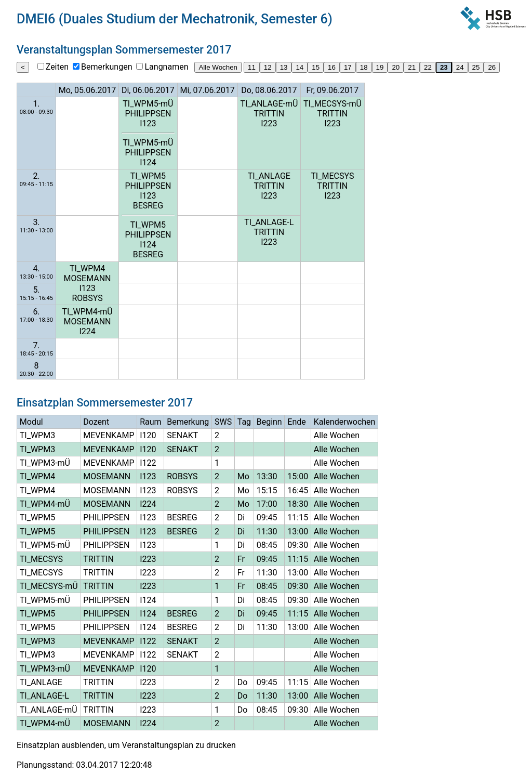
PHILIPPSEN (148, 114)
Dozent (96, 422)
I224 (87, 331)
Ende (296, 422)
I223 (269, 123)
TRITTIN (269, 114)
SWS (223, 422)
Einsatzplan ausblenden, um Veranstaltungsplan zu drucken (126, 745)
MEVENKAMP (109, 435)
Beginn (269, 422)
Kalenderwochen (345, 422)
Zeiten (57, 67)
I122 (148, 463)
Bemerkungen (107, 67)
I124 (148, 162)
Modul (31, 422)
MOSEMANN (88, 278)
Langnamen (166, 67)
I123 (148, 123)
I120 (148, 435)
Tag (244, 422)
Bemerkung (188, 422)
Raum (150, 422)
